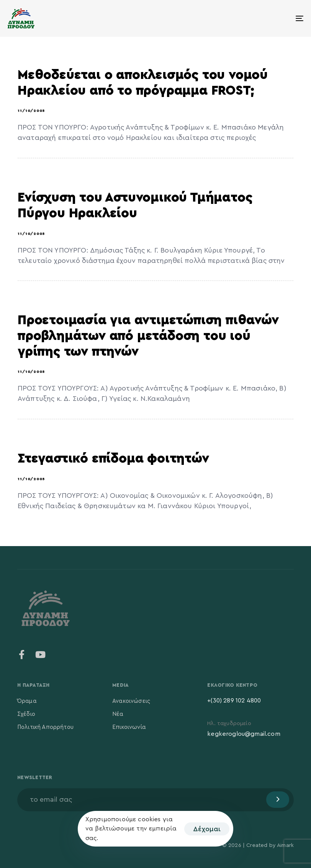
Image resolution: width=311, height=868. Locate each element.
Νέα (118, 714)
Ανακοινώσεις (131, 701)
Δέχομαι (207, 829)
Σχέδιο (26, 714)
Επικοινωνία (129, 727)
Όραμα (27, 701)
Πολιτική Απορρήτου (45, 727)
